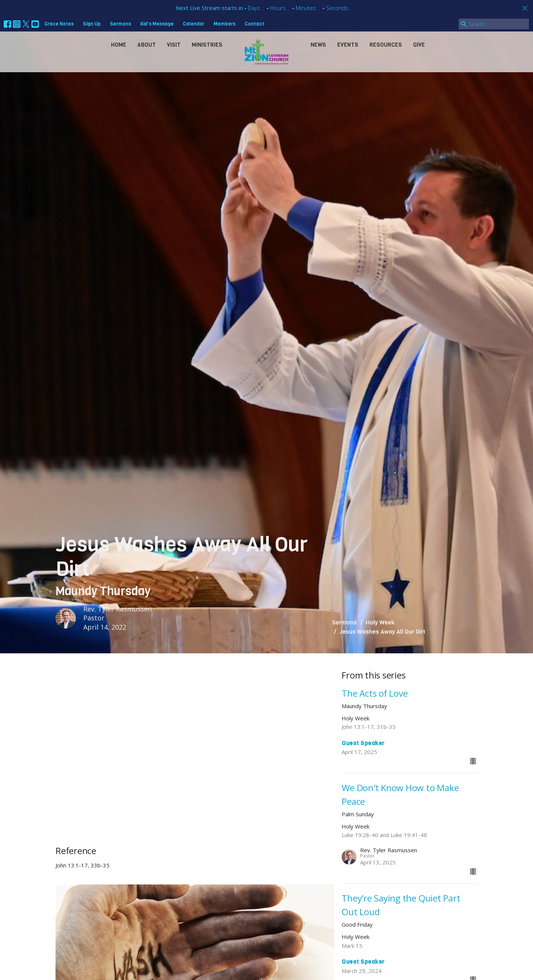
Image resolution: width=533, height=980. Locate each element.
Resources (386, 45)
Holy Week (380, 622)
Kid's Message (157, 24)
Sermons (120, 24)
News (318, 45)
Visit (174, 45)
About (147, 45)
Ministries (207, 45)
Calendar (194, 24)
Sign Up (92, 24)
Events (348, 45)
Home (119, 45)
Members (224, 24)
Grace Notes (59, 24)
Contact (254, 24)
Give (419, 45)
